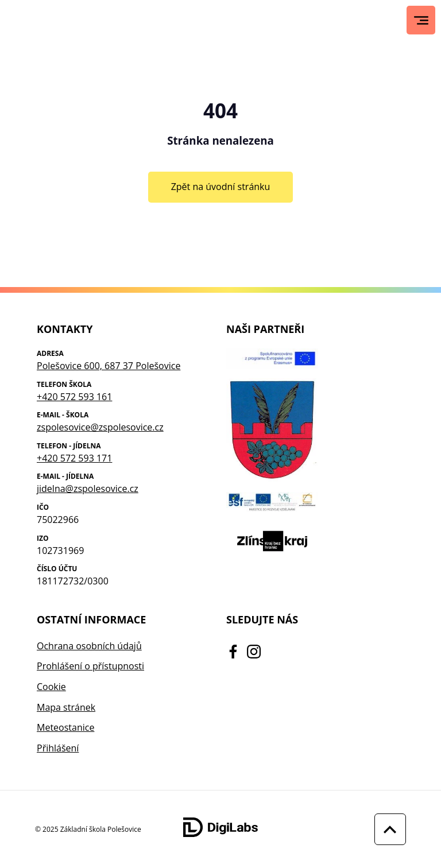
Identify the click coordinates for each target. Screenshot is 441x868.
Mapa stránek (66, 707)
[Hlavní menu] (421, 20)
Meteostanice (65, 727)
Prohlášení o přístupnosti (90, 666)
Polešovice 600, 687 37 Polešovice (109, 366)
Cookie (51, 687)
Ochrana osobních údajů (89, 646)
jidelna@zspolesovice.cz (88, 489)
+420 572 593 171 (74, 458)
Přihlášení (58, 748)
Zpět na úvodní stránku (221, 187)
